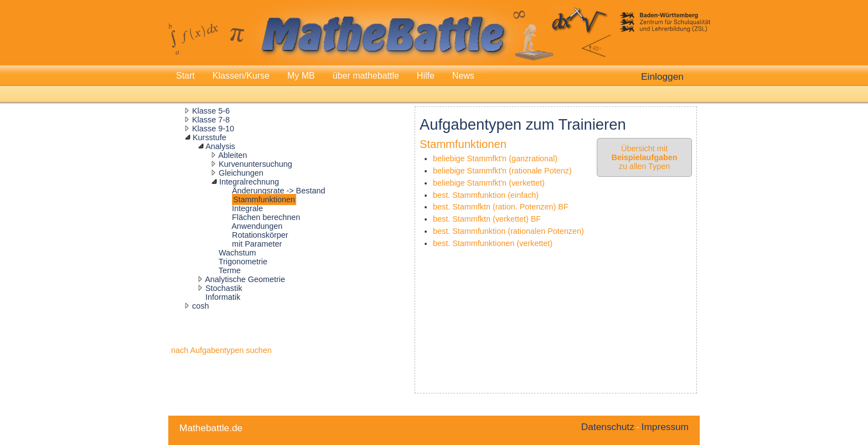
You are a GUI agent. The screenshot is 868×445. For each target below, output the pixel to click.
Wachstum (237, 253)
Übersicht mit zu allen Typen (644, 157)
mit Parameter (257, 244)
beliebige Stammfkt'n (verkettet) (489, 183)
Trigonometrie (243, 262)
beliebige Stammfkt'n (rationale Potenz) (502, 171)
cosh (200, 306)
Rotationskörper (260, 235)
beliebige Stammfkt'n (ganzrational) (495, 158)
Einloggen (662, 76)
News (463, 76)
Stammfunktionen (264, 200)
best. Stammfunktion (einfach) (486, 195)
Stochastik (224, 288)
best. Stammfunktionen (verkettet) (493, 243)
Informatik (223, 297)
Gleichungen (241, 173)
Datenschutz (608, 427)
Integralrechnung (249, 182)
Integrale (247, 208)
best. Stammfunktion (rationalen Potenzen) (508, 231)
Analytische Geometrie (245, 279)
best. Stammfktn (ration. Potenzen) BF (501, 207)
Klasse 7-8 (211, 120)
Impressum (665, 427)
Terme (230, 270)
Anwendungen (257, 226)
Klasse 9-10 (213, 129)
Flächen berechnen (266, 217)
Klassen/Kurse (241, 76)
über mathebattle (366, 76)
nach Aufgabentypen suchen (221, 350)
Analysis (220, 146)
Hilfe (426, 76)
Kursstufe (210, 137)
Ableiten (232, 155)
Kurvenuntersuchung (255, 164)
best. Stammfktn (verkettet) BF (487, 219)
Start (185, 76)
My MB (301, 76)
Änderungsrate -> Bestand (278, 191)
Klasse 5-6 (211, 111)
